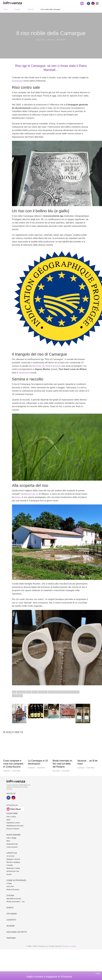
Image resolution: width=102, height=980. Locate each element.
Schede (11, 926)
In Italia (9, 883)
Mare (8, 841)
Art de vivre (10, 856)
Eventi (10, 908)
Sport (8, 820)
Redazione (61, 40)
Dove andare (14, 835)
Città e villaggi (11, 838)
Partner (11, 938)
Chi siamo (12, 914)
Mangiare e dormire (13, 859)
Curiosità (30, 9)
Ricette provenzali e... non (16, 902)
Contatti (11, 920)
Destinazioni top (12, 844)
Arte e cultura (11, 817)
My (82, 3)
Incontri (9, 874)
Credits (73, 946)
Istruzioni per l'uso (13, 871)
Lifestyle (17, 9)
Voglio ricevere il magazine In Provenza (49, 977)
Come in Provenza (16, 880)
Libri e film (10, 886)
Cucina (10, 895)
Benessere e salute (13, 868)
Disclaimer (66, 946)
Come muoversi (12, 847)
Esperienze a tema (13, 823)
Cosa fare (12, 813)
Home (5, 9)
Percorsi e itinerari (13, 829)
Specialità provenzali (14, 899)
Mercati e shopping (13, 862)
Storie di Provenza (13, 890)
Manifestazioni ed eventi (15, 826)
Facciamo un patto (17, 932)
